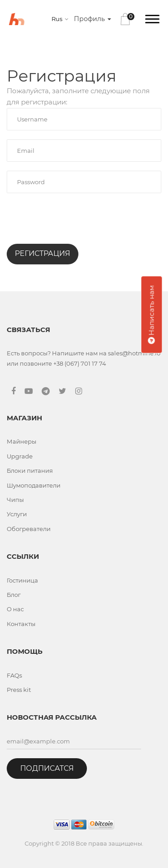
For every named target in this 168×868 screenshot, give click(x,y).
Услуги (17, 514)
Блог (14, 595)
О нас (15, 609)
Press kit (19, 690)
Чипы (15, 500)
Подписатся (47, 768)
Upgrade (20, 456)
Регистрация (43, 253)
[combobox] (61, 19)
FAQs (14, 675)
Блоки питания (30, 471)
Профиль (93, 19)
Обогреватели (29, 529)
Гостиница (22, 580)
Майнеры (22, 441)
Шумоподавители (34, 485)
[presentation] (75, 220)
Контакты (21, 624)
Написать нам (151, 315)
